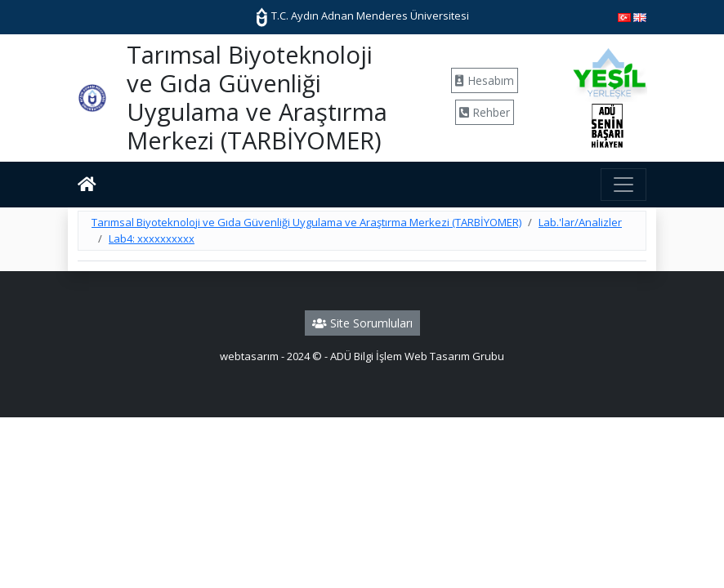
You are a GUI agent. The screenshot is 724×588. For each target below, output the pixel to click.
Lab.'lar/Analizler (580, 222)
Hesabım (485, 80)
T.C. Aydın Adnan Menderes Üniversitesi (362, 16)
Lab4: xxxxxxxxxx (152, 238)
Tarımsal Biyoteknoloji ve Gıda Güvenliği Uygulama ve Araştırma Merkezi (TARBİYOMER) (306, 222)
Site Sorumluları (362, 323)
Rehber (485, 112)
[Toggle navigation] (623, 185)
